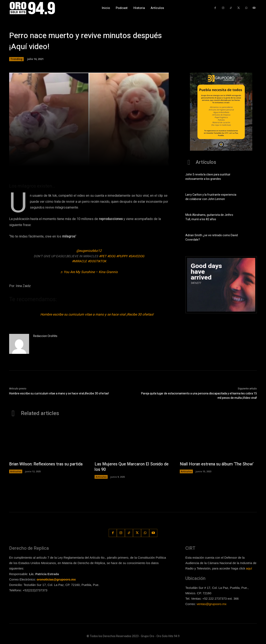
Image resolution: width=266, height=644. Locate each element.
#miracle (79, 261)
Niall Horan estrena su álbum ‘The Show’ (217, 464)
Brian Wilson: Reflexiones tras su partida (47, 464)
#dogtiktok (97, 261)
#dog (111, 256)
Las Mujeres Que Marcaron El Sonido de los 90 (132, 467)
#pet (103, 256)
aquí (249, 569)
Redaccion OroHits (45, 336)
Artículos (16, 471)
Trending (16, 59)
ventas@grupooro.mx (212, 604)
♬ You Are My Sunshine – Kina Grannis (89, 272)
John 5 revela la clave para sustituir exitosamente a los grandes (208, 177)
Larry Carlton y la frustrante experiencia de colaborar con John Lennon (211, 197)
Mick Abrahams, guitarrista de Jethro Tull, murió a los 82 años (209, 217)
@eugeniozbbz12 (89, 251)
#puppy (122, 256)
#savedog (136, 256)
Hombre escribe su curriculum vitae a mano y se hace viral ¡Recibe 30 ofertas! (97, 315)
